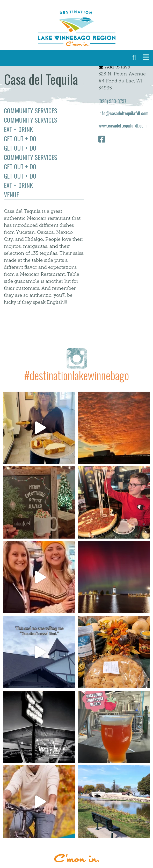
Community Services (31, 110)
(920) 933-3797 (112, 101)
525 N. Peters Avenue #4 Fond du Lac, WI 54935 (122, 81)
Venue (11, 194)
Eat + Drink (18, 129)
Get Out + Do (20, 138)
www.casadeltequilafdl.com (122, 125)
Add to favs (114, 67)
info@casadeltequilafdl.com (123, 113)
